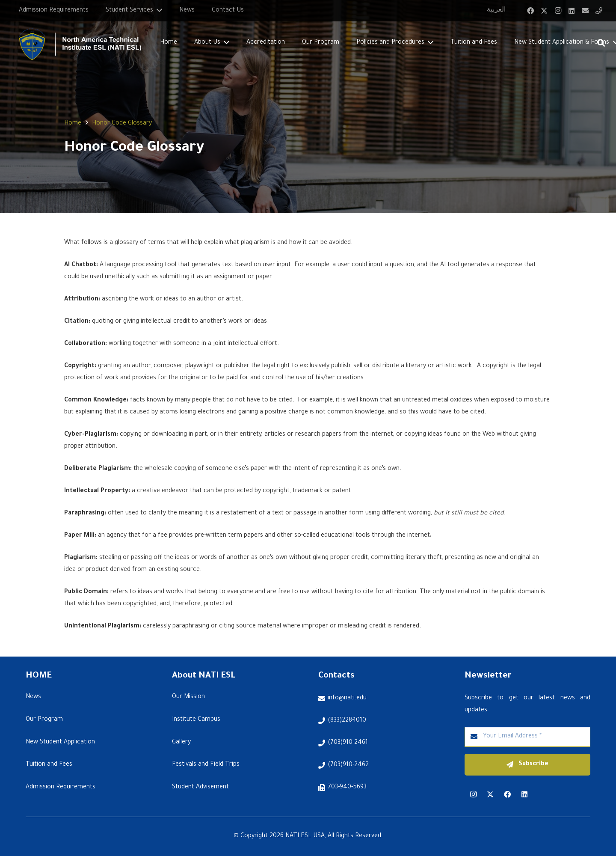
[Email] (585, 11)
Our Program (44, 720)
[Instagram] (558, 11)
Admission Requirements (61, 788)
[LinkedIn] (572, 11)
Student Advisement (200, 788)
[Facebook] (530, 11)
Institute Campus (196, 720)
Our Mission (188, 697)
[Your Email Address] (527, 737)
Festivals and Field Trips (206, 765)
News (33, 697)
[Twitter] (544, 11)
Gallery (181, 743)
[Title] (599, 11)
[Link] (76, 43)
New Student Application (60, 743)
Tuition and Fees (49, 765)
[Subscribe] (527, 765)
